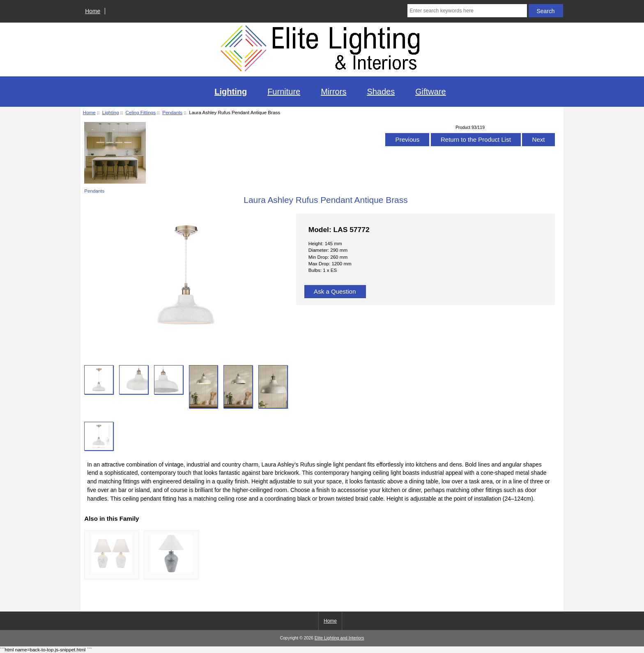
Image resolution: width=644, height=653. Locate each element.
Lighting (111, 112)
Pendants (172, 112)
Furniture (284, 92)
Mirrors (333, 92)
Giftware (430, 92)
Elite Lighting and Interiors (339, 638)
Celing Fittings (141, 112)
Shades (381, 92)
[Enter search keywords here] (467, 11)
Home (93, 11)
